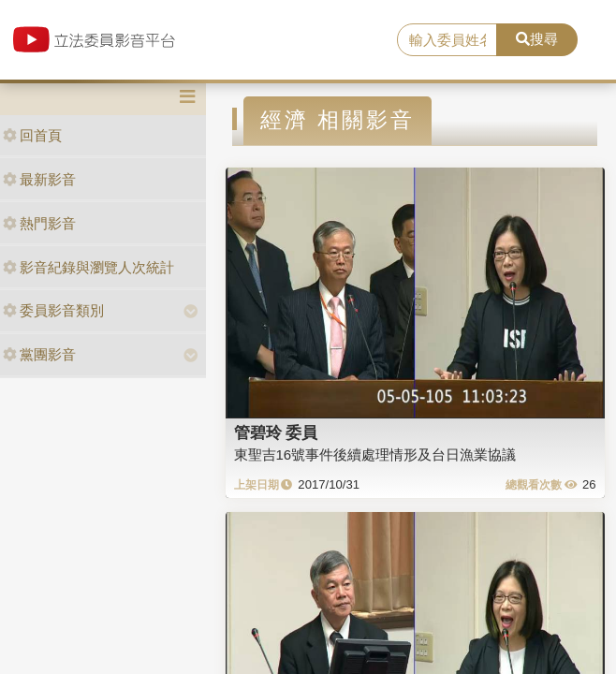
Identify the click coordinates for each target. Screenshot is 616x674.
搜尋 (537, 39)
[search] (447, 40)
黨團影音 (39, 354)
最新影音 (39, 179)
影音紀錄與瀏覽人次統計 (88, 267)
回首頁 (32, 135)
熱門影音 (39, 223)
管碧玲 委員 (276, 432)
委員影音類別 (53, 310)
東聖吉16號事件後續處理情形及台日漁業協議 (375, 454)
